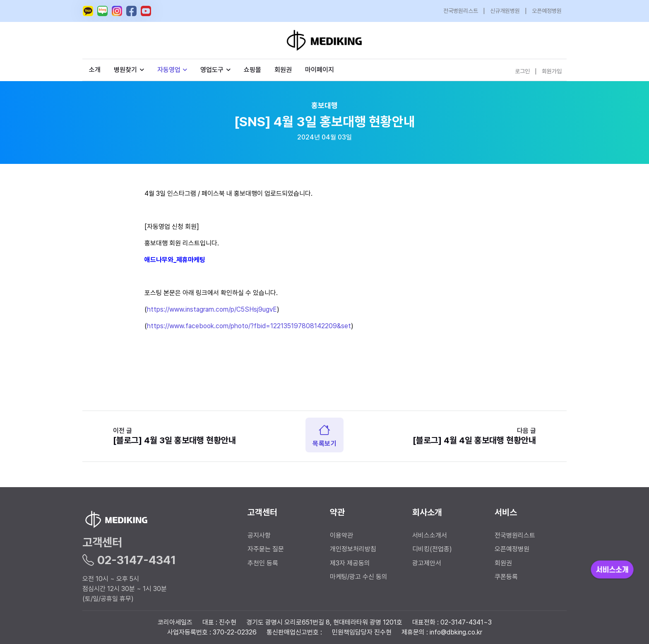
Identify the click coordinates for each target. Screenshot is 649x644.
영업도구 (212, 70)
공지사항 (259, 535)
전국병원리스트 (461, 11)
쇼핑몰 (252, 70)
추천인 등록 (263, 563)
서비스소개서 (430, 535)
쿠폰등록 (506, 577)
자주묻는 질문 (266, 549)
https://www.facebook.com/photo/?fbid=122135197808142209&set (249, 326)
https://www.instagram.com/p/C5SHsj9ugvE (212, 309)
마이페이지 (320, 70)
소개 (95, 70)
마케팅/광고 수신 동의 (359, 577)
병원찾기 (129, 70)
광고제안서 (427, 563)
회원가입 (552, 71)
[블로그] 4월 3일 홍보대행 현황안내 (174, 440)
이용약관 (341, 535)
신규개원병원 (505, 11)
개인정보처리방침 (353, 549)
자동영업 (172, 70)
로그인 (522, 71)
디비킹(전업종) (432, 549)
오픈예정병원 (547, 11)
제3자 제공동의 (350, 563)
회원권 (283, 70)
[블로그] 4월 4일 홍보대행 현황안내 (474, 440)
